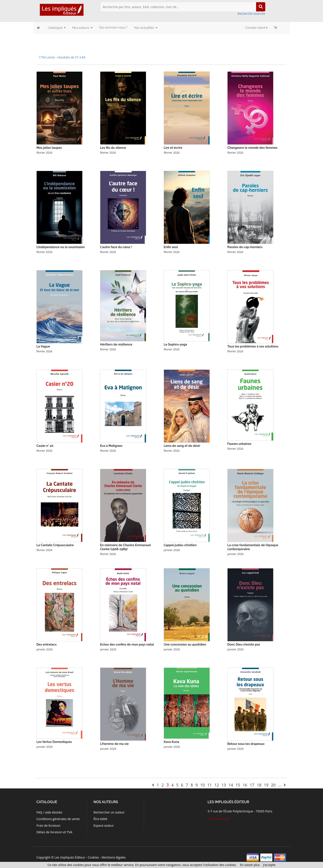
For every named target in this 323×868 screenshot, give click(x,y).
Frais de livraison (48, 825)
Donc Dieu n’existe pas (244, 644)
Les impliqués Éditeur (70, 857)
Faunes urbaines (239, 444)
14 (231, 785)
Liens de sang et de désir (182, 446)
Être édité (100, 819)
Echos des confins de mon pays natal (127, 644)
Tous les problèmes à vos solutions (253, 346)
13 (224, 785)
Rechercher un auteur (109, 812)
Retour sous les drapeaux (246, 744)
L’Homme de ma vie (114, 744)
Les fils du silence (113, 148)
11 (210, 785)
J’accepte (269, 865)
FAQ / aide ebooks (49, 812)
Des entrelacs (47, 644)
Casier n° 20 (45, 446)
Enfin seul (171, 247)
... (280, 785)
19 (266, 785)
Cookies (93, 857)
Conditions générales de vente (58, 819)
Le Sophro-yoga (175, 344)
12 (217, 785)
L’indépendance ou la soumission (61, 247)
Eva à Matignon (111, 446)
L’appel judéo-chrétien (180, 545)
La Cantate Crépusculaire (55, 545)
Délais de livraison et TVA (54, 832)
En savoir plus (250, 865)
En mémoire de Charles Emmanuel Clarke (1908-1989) (125, 547)
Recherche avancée (251, 14)
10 (203, 785)
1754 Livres (47, 57)
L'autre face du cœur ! (116, 247)
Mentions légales (114, 857)
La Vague (43, 346)
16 (245, 785)
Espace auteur (104, 825)
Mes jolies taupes (49, 148)
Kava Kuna (171, 742)
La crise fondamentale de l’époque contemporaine (253, 547)
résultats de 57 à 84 (72, 57)
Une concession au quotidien (185, 644)
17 (252, 785)
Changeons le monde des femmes (252, 148)
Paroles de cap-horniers (245, 247)
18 (259, 785)
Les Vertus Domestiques (54, 742)
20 (273, 785)
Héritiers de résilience (116, 344)
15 (238, 785)
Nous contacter (219, 819)
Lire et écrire (173, 148)
